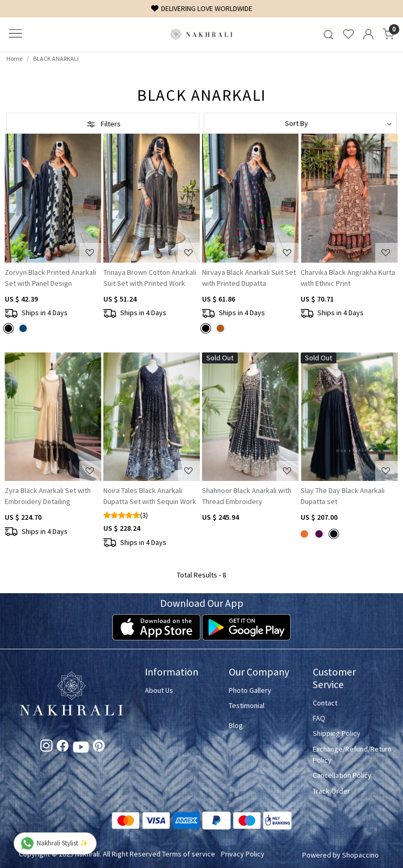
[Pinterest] (99, 748)
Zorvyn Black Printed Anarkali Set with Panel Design (50, 278)
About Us (159, 690)
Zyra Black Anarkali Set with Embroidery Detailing (48, 496)
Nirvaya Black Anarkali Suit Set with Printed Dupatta (249, 278)
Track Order (331, 791)
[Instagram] (46, 748)
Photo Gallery (250, 690)
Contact (325, 703)
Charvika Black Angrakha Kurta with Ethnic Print (348, 278)
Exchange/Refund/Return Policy (348, 754)
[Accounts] (368, 34)
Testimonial (247, 705)
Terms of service (189, 854)
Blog (236, 725)
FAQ (319, 718)
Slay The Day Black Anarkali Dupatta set (343, 496)
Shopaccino (360, 855)
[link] (328, 34)
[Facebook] (63, 748)
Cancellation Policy (342, 775)
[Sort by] (300, 123)
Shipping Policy (337, 733)
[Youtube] (81, 749)
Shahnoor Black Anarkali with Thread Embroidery (247, 496)
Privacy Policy (243, 854)
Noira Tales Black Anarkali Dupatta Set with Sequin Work (150, 496)
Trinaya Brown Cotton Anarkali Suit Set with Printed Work (150, 278)
